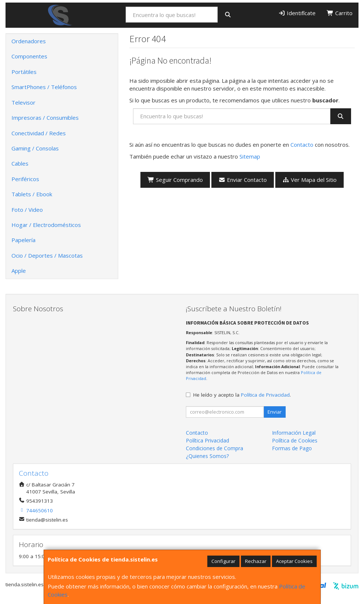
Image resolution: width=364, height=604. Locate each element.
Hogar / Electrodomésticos (46, 225)
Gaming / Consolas (35, 148)
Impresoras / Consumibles (45, 118)
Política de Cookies (295, 440)
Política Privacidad (207, 440)
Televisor (23, 102)
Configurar (223, 561)
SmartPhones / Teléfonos (44, 87)
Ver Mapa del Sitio (309, 180)
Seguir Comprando (175, 180)
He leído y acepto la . (242, 395)
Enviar (275, 412)
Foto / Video (27, 210)
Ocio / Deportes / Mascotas (47, 255)
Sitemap (250, 156)
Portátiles (24, 72)
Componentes (29, 56)
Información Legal (294, 433)
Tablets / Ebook (32, 194)
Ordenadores (29, 41)
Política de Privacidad (265, 395)
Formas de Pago (292, 448)
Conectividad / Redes (39, 133)
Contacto (302, 145)
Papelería (23, 240)
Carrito (340, 13)
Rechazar (256, 561)
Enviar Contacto (243, 180)
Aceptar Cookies (294, 561)
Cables (20, 163)
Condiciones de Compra (215, 448)
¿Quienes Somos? (207, 456)
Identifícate (297, 13)
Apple (19, 271)
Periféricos (25, 179)
